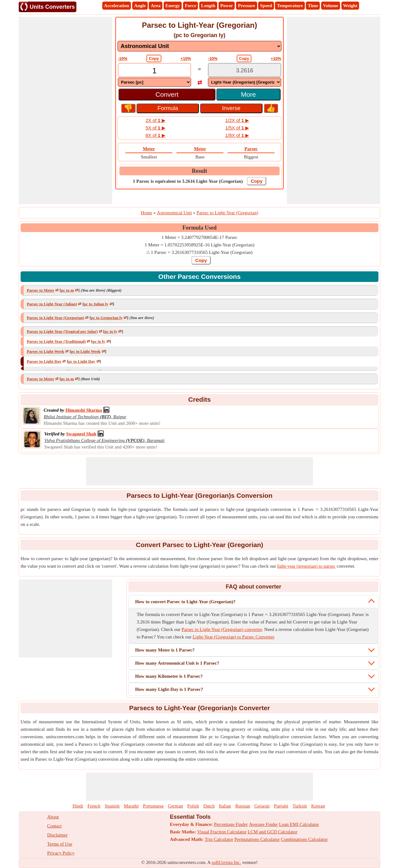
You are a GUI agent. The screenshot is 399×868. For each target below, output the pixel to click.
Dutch (209, 806)
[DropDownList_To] (245, 82)
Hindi (78, 806)
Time (313, 6)
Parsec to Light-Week (46, 351)
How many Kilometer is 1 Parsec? (169, 676)
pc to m (67, 290)
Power (227, 6)
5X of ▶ (156, 128)
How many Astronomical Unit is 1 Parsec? (177, 663)
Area (155, 6)
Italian (225, 806)
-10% (123, 58)
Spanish (112, 806)
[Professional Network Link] (84, 410)
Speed (266, 6)
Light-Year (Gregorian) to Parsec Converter (233, 637)
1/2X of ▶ (237, 120)
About (53, 817)
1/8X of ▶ (237, 135)
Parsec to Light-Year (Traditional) (56, 341)
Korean (318, 806)
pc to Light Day (82, 361)
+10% (186, 58)
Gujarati (262, 806)
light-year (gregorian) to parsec (306, 566)
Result (200, 171)
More (248, 94)
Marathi (131, 806)
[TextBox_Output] (245, 71)
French (94, 806)
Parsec (251, 149)
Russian (243, 806)
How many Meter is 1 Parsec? (165, 650)
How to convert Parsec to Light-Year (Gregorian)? (185, 602)
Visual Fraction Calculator (222, 832)
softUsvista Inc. (226, 862)
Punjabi (281, 806)
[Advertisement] (65, 110)
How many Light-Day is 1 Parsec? (169, 689)
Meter (149, 149)
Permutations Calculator (257, 839)
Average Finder (264, 824)
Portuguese (153, 806)
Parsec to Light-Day (44, 361)
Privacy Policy (61, 853)
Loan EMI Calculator (299, 824)
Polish (193, 806)
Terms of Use (60, 844)
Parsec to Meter (41, 290)
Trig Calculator (219, 839)
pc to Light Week (86, 351)
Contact (54, 826)
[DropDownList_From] (154, 82)
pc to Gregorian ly (107, 318)
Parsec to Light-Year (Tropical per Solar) (62, 331)
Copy (154, 58)
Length (208, 6)
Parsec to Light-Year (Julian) (52, 304)
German (175, 806)
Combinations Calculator (304, 839)
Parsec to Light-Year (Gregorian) (55, 318)
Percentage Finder (231, 824)
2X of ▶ (156, 120)
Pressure (246, 6)
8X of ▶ (156, 135)
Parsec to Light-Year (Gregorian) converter (222, 629)
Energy (173, 6)
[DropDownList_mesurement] (199, 46)
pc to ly (111, 331)
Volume (331, 6)
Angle (140, 6)
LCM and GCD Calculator (273, 832)
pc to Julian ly (96, 304)
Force (190, 6)
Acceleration (117, 6)
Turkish (300, 806)
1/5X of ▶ (237, 128)
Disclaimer (57, 835)
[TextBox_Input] (154, 71)
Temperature (290, 6)
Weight (350, 6)
